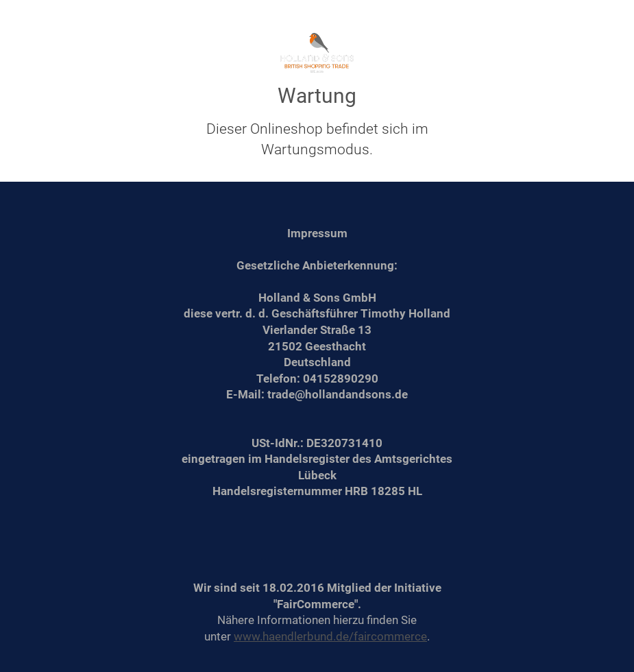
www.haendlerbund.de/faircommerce (330, 636)
